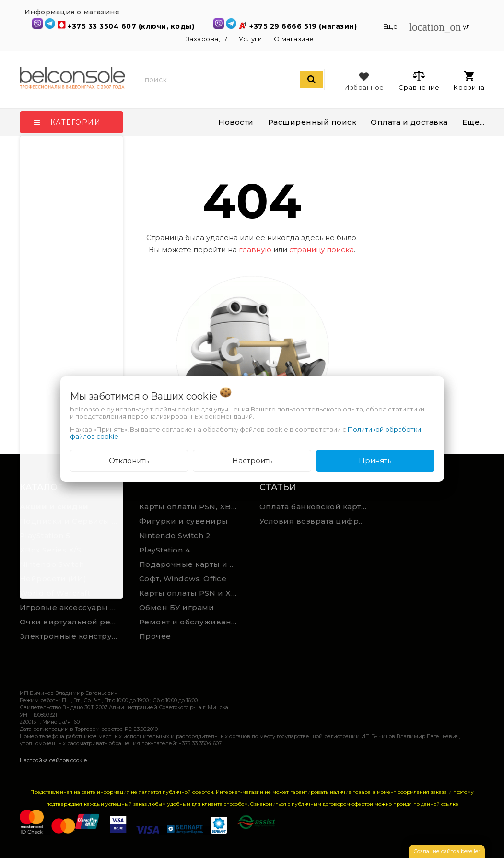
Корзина (469, 81)
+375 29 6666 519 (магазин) (304, 26)
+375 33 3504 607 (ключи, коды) (132, 26)
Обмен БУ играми (177, 607)
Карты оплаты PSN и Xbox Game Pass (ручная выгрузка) (192, 593)
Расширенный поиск (312, 122)
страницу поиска (322, 250)
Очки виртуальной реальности (72, 622)
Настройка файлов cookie (53, 760)
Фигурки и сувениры (184, 521)
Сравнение (419, 81)
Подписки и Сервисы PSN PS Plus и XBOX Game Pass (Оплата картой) (72, 521)
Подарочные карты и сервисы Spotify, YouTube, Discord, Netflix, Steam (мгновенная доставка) (192, 564)
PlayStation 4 (165, 550)
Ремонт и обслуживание (191, 622)
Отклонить (129, 461)
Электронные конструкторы (72, 636)
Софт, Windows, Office (183, 579)
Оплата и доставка (409, 122)
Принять (375, 461)
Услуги (250, 39)
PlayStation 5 (45, 535)
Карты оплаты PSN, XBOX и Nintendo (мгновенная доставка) (192, 507)
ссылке (450, 804)
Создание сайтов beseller (447, 851)
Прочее (155, 636)
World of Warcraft (55, 593)
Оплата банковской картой (316, 507)
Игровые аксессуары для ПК (72, 607)
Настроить (252, 461)
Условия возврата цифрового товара (316, 521)
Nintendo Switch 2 (175, 535)
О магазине (294, 39)
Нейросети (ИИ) (53, 579)
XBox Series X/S (51, 550)
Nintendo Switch (52, 564)
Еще (391, 26)
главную (255, 250)
